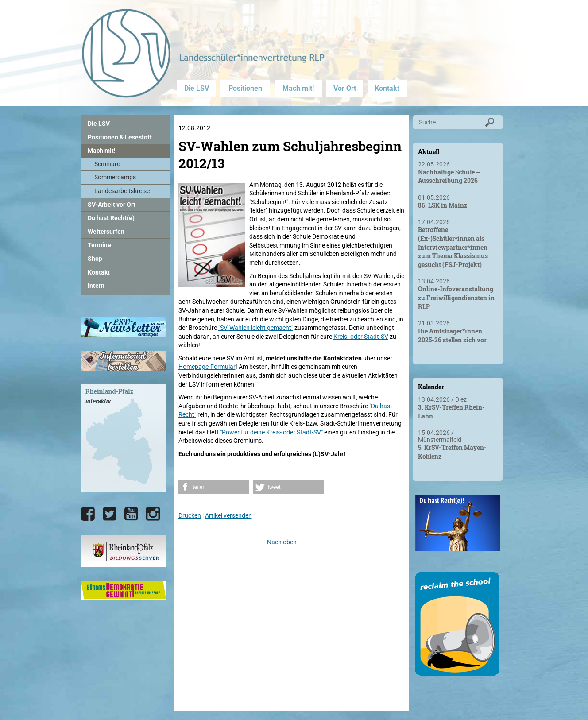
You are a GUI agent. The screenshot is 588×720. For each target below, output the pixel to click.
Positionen (245, 88)
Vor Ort (345, 88)
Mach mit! (298, 88)
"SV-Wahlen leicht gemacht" (256, 328)
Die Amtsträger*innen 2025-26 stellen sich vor (452, 335)
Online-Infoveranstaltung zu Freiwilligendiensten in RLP (456, 298)
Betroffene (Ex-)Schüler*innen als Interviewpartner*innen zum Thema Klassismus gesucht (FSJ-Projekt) (453, 247)
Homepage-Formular (207, 367)
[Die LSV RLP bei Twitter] (110, 514)
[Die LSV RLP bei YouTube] (131, 514)
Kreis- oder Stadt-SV (361, 337)
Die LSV (197, 88)
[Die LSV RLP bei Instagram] (153, 514)
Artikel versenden (228, 515)
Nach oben (282, 542)
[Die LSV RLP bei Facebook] (88, 514)
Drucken (190, 515)
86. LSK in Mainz (443, 205)
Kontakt (387, 88)
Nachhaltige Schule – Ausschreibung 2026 (449, 176)
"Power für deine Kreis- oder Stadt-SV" (271, 432)
